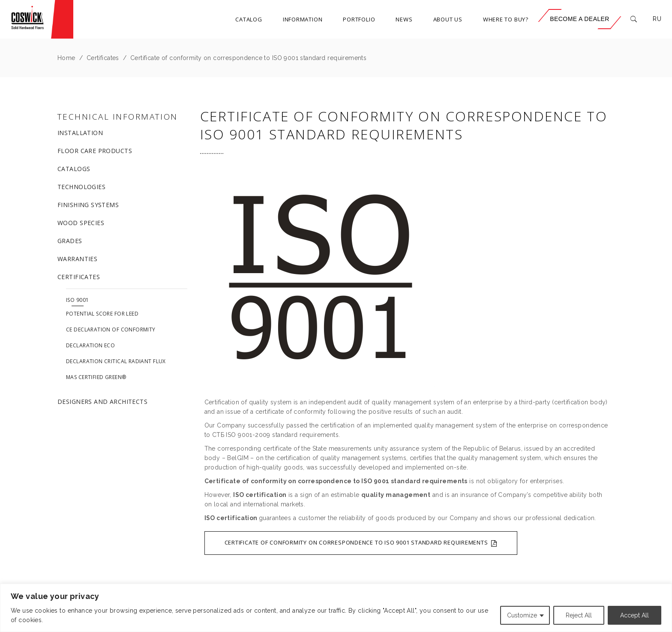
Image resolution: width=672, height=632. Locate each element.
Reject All (579, 615)
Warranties (77, 259)
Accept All (634, 615)
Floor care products (95, 151)
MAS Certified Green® (96, 377)
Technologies (81, 187)
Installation (80, 133)
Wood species (81, 223)
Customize (522, 615)
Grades (70, 241)
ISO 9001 (77, 300)
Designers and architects (102, 402)
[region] (336, 608)
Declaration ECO (90, 345)
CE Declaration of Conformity (111, 330)
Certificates (103, 58)
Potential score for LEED (102, 314)
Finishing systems (88, 205)
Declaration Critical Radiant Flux (116, 361)
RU (657, 19)
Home (66, 58)
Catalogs (74, 169)
